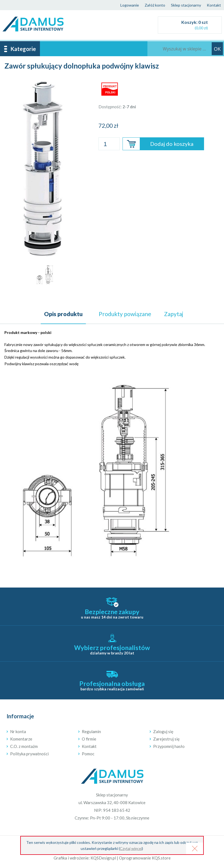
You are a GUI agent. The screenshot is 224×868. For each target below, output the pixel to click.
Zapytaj (174, 314)
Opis (63, 314)
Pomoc (88, 754)
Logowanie (130, 5)
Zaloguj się (163, 731)
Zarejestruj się (166, 739)
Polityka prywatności (29, 754)
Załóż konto (155, 5)
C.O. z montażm (24, 746)
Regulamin (91, 731)
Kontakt (214, 5)
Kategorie (23, 49)
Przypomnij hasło (169, 746)
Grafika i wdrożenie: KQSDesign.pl (85, 858)
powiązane (125, 314)
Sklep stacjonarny (186, 5)
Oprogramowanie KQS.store (145, 858)
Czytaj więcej (131, 848)
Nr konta (18, 731)
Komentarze (21, 739)
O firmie (89, 739)
